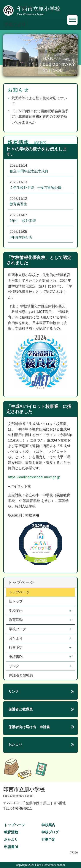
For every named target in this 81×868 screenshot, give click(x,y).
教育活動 (16, 620)
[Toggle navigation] (72, 20)
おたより (16, 638)
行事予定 (16, 647)
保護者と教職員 (21, 675)
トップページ (19, 592)
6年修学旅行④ (21, 237)
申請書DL (17, 657)
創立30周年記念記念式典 (29, 171)
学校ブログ (18, 629)
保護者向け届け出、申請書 (29, 727)
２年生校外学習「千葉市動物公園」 (37, 188)
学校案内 (16, 611)
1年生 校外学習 (23, 221)
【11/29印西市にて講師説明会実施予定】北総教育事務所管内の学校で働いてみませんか (40, 117)
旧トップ (16, 601)
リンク (14, 666)
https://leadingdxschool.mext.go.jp (34, 477)
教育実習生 (18, 204)
